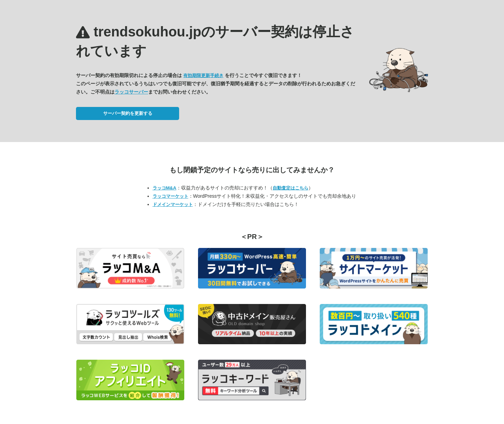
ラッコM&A (165, 188)
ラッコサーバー (131, 92)
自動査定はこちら (291, 188)
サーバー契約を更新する (128, 113)
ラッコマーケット (171, 196)
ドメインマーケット (173, 204)
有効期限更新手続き (203, 75)
